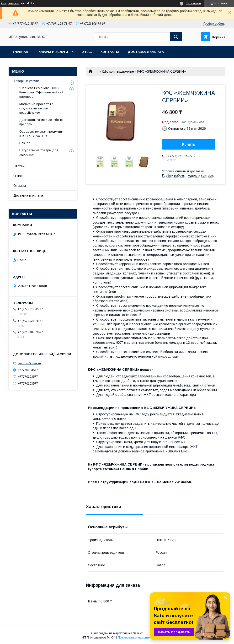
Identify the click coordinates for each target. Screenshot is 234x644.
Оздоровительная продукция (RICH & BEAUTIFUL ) (41, 134)
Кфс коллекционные (118, 71)
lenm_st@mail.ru (29, 363)
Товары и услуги (52, 52)
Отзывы (20, 186)
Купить (189, 144)
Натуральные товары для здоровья (39, 152)
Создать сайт (10, 3)
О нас (87, 52)
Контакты (110, 52)
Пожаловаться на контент (135, 638)
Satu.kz (138, 633)
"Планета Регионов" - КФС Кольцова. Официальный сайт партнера (42, 92)
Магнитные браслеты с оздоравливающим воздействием (36, 108)
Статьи (19, 166)
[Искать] (176, 37)
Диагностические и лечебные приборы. (41, 122)
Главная (21, 52)
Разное (25, 143)
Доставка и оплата (146, 52)
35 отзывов (194, 3)
